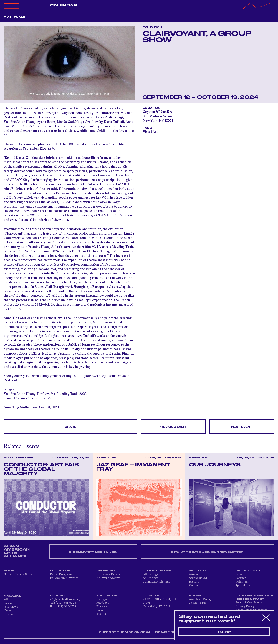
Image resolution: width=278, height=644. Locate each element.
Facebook (103, 603)
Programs (60, 571)
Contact (195, 586)
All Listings (150, 574)
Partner (241, 578)
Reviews (9, 614)
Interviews (11, 607)
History (194, 582)
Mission (194, 574)
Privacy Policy (245, 606)
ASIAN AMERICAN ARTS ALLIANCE (17, 551)
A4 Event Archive (108, 578)
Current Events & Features (22, 574)
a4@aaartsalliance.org (65, 599)
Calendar (63, 5)
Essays (8, 603)
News (8, 611)
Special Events (245, 586)
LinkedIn (102, 610)
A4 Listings (150, 578)
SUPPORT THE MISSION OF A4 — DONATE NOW (139, 632)
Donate (240, 574)
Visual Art (150, 132)
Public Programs (61, 574)
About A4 (198, 571)
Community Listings (156, 582)
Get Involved (248, 571)
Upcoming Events (108, 574)
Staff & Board (198, 578)
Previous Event (173, 427)
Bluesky (102, 607)
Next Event (242, 427)
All (6, 600)
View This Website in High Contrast (254, 597)
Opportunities (157, 571)
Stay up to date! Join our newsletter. (208, 552)
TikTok (101, 614)
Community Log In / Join (93, 552)
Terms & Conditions (249, 603)
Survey (224, 632)
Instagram (103, 599)
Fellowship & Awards (64, 578)
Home (9, 571)
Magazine (13, 596)
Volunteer (242, 582)
